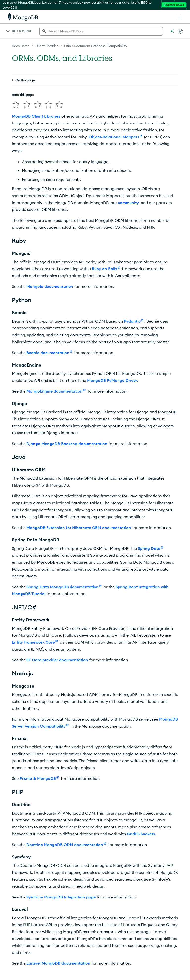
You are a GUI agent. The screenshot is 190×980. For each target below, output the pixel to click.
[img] (16, 105)
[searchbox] (101, 31)
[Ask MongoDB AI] (172, 31)
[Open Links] (180, 17)
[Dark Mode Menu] (181, 31)
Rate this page (23, 95)
